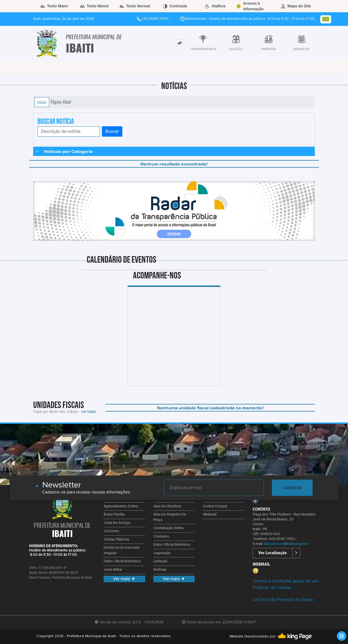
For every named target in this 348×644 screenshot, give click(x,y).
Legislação (162, 553)
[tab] (180, 43)
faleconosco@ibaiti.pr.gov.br (286, 544)
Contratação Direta (168, 528)
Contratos (161, 537)
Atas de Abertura (167, 506)
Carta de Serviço (117, 523)
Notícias (160, 570)
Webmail (210, 515)
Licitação (160, 561)
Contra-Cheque (215, 506)
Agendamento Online (121, 506)
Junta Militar (113, 570)
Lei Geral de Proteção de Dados (283, 599)
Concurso (111, 531)
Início (42, 102)
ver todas (89, 411)
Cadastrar (292, 488)
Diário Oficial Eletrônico (122, 561)
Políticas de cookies (272, 588)
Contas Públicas (116, 540)
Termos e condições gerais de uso (286, 581)
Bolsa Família (114, 515)
